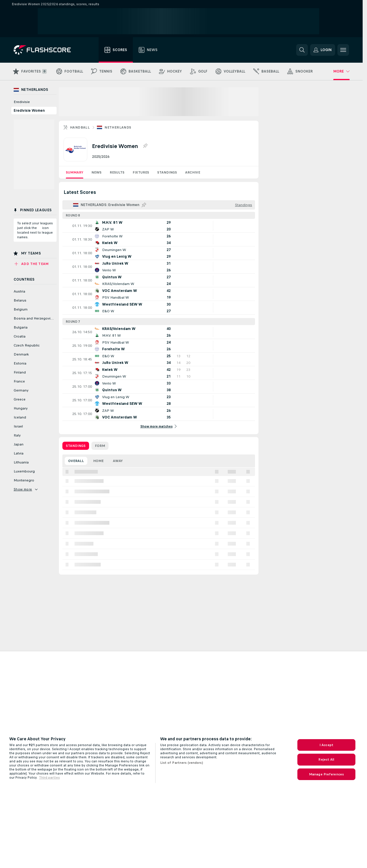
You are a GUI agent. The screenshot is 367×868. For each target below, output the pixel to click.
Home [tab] (98, 461)
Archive (193, 172)
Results (117, 172)
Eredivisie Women (29, 111)
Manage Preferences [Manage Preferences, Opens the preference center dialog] (326, 774)
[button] (323, 50)
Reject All (326, 759)
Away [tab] (118, 461)
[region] (183, 759)
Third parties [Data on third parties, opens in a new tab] (49, 777)
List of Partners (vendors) (182, 763)
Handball (80, 127)
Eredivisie (22, 102)
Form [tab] (100, 446)
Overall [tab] (76, 461)
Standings (167, 172)
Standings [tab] (76, 446)
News (96, 172)
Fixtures (141, 172)
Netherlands (118, 127)
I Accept (326, 745)
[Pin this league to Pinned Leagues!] (144, 205)
